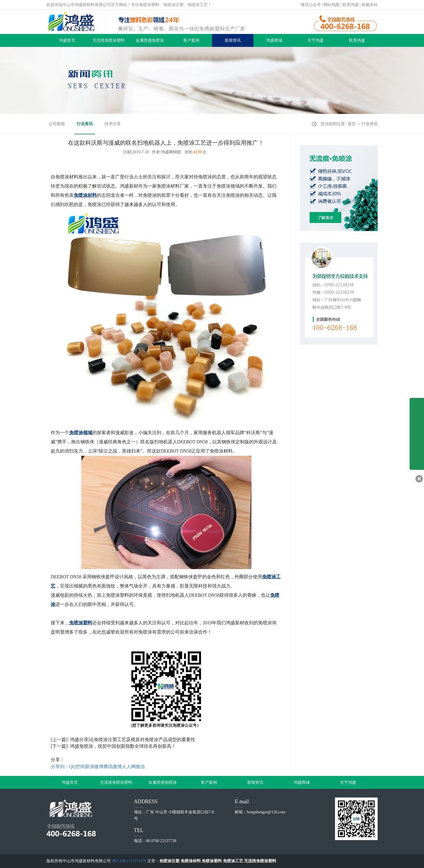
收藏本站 (370, 5)
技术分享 (113, 124)
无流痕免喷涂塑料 (109, 40)
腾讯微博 (113, 767)
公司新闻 (57, 124)
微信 (140, 767)
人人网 (129, 767)
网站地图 (332, 5)
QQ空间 (77, 767)
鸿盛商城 (274, 40)
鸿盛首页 (67, 40)
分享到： (60, 767)
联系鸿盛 (351, 5)
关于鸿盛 (315, 40)
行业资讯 (85, 124)
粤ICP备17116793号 (129, 861)
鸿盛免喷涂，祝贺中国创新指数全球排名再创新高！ (123, 746)
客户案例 (191, 40)
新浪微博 (94, 767)
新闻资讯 (233, 40)
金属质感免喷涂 (150, 40)
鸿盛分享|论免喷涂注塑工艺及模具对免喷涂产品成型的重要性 (133, 740)
